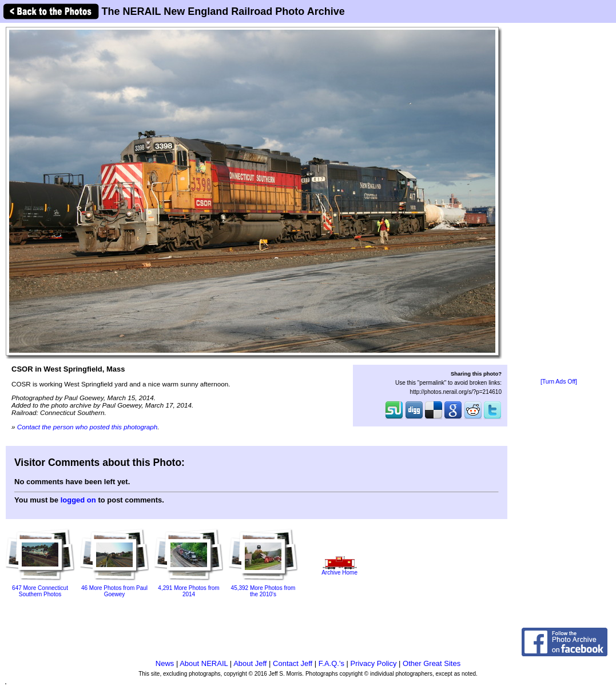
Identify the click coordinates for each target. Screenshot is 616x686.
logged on (78, 500)
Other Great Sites (432, 663)
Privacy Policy (374, 663)
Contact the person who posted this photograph (88, 427)
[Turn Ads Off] (559, 382)
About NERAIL (204, 663)
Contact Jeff (293, 663)
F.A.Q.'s (331, 663)
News (165, 663)
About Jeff (250, 663)
